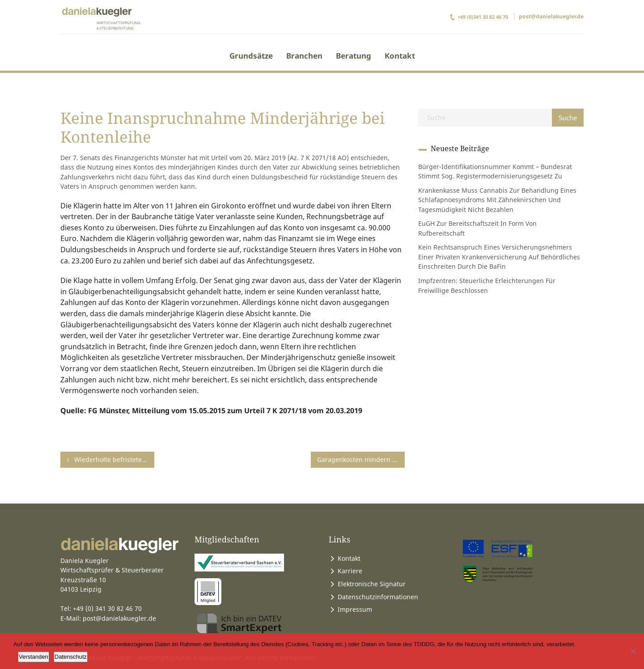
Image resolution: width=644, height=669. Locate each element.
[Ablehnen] (633, 651)
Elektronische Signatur (372, 584)
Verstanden (34, 657)
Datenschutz (71, 657)
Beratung (354, 56)
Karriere (350, 571)
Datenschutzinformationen (378, 597)
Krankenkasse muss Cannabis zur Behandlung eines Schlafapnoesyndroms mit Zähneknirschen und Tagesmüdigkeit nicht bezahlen (497, 200)
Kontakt (400, 56)
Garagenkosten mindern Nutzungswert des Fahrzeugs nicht (361, 459)
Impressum (355, 609)
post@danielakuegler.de (551, 16)
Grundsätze (251, 56)
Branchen (304, 56)
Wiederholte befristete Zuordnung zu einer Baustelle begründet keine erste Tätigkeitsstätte (110, 459)
